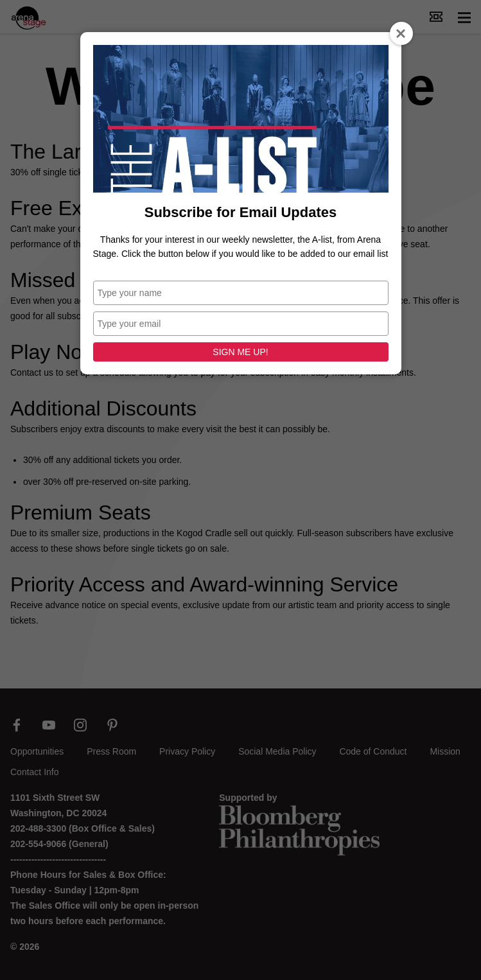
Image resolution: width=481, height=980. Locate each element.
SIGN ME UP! (240, 352)
